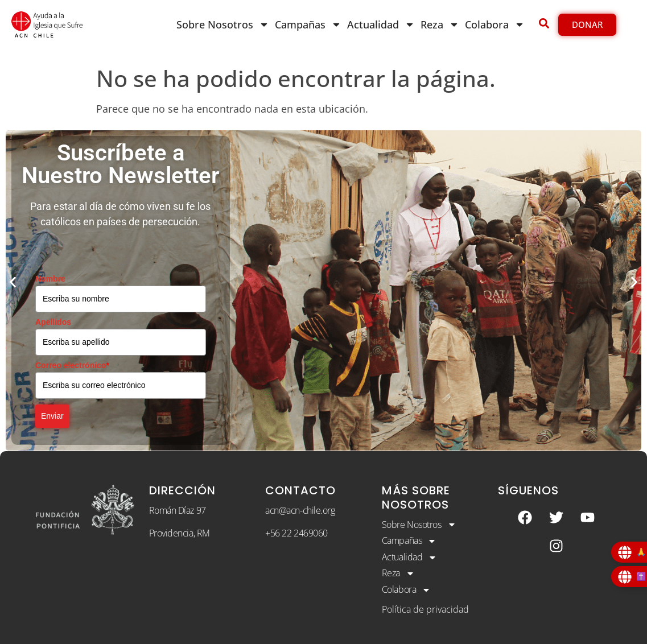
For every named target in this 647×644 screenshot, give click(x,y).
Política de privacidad (425, 610)
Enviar (52, 416)
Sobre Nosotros (223, 24)
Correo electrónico (72, 365)
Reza (440, 24)
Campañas (308, 24)
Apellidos (53, 322)
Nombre (50, 279)
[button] (13, 282)
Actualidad (381, 24)
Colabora (495, 24)
